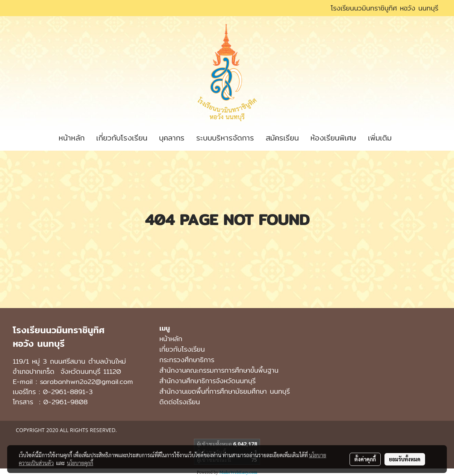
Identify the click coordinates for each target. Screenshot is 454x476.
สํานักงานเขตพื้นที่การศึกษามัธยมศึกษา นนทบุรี (225, 391)
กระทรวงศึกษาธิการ (187, 360)
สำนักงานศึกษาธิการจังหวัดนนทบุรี (207, 381)
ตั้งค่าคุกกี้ (365, 459)
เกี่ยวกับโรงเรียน (122, 138)
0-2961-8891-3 (68, 392)
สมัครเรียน (282, 138)
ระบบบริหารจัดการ (225, 138)
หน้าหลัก (72, 138)
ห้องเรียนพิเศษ (333, 138)
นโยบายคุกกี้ (80, 463)
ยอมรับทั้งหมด (405, 459)
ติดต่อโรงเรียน (180, 402)
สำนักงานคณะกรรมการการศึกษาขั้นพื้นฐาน (219, 370)
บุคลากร (172, 138)
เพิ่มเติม (380, 138)
